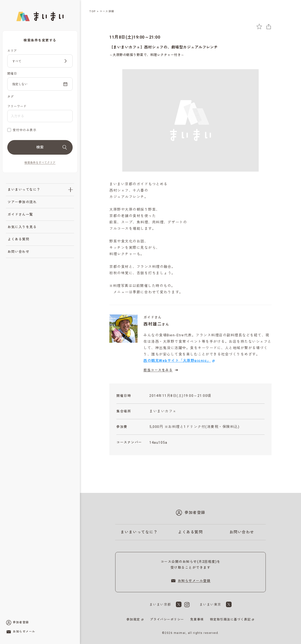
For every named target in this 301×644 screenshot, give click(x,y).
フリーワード (17, 106)
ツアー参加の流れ (22, 202)
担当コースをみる (161, 370)
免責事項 (197, 619)
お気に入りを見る (22, 227)
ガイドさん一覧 (20, 214)
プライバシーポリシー (167, 619)
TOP (93, 11)
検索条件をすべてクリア (40, 163)
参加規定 (133, 619)
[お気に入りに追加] (259, 26)
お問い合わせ (18, 252)
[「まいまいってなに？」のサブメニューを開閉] (71, 190)
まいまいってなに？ (24, 189)
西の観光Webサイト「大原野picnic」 (177, 361)
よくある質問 (18, 239)
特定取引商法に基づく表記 (230, 619)
